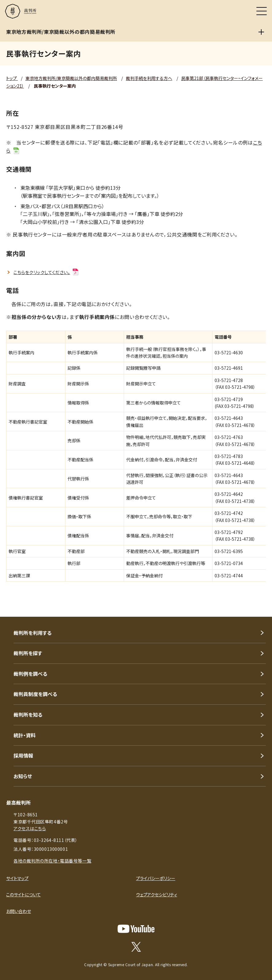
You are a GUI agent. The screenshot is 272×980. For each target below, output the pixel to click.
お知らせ (23, 776)
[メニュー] (262, 11)
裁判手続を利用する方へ (149, 78)
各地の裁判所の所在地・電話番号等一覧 (52, 861)
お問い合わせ (19, 911)
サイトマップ (17, 878)
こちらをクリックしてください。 (46, 272)
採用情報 (23, 755)
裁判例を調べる (30, 674)
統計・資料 (25, 735)
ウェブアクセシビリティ (157, 894)
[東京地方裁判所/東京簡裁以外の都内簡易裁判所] (261, 32)
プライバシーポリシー (156, 878)
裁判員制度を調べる (35, 694)
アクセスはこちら (30, 828)
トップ (12, 78)
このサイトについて (23, 894)
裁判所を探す (28, 653)
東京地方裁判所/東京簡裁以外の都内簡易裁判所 (71, 78)
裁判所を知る (28, 715)
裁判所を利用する (33, 633)
